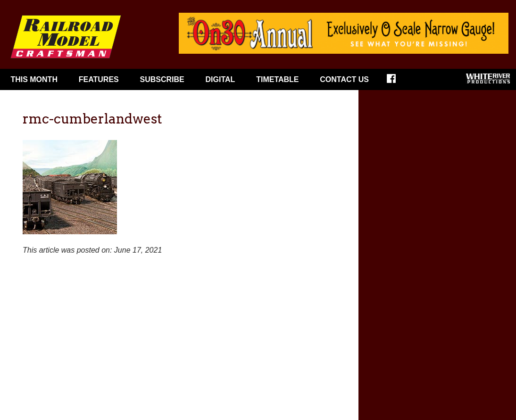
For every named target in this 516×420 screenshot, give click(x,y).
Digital (221, 79)
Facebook (397, 82)
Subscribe (162, 79)
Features (99, 79)
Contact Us (344, 79)
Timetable (277, 79)
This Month (34, 79)
